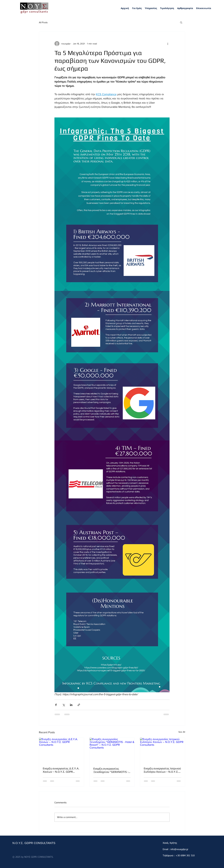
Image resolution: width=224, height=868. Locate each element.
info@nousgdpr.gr (179, 849)
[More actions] (168, 44)
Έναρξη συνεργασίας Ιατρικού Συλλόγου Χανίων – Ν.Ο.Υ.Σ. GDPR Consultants (162, 770)
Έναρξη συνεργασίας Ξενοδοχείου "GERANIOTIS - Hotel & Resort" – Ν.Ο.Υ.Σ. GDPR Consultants (111, 770)
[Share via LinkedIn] (71, 705)
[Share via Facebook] (56, 705)
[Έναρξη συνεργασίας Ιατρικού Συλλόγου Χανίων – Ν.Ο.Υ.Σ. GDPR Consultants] (162, 750)
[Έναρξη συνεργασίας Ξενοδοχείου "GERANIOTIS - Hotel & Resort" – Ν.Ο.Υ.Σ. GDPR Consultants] (112, 750)
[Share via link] (79, 705)
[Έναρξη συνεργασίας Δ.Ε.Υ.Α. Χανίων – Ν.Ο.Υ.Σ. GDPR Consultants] (62, 750)
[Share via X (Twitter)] (64, 705)
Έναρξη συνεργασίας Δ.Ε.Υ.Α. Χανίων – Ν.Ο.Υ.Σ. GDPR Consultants (61, 770)
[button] (151, 8)
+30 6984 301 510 (185, 856)
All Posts (43, 22)
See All (182, 732)
